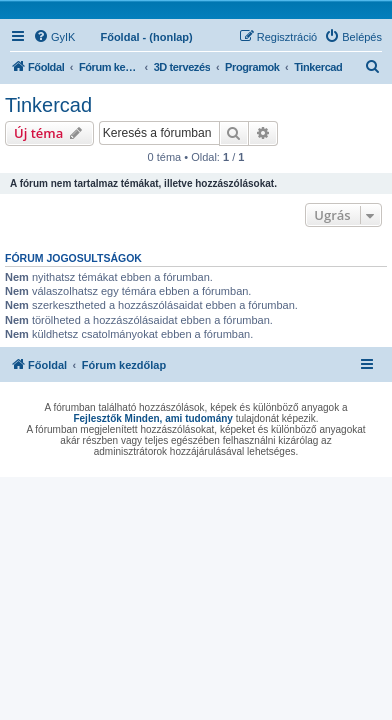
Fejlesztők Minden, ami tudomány (152, 418)
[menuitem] (54, 37)
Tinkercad (48, 105)
